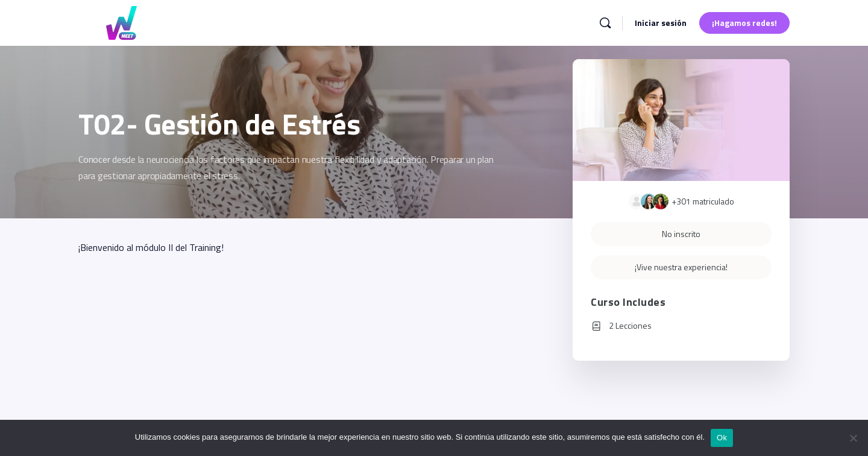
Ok (722, 438)
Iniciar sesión (661, 23)
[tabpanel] (294, 248)
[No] (853, 438)
